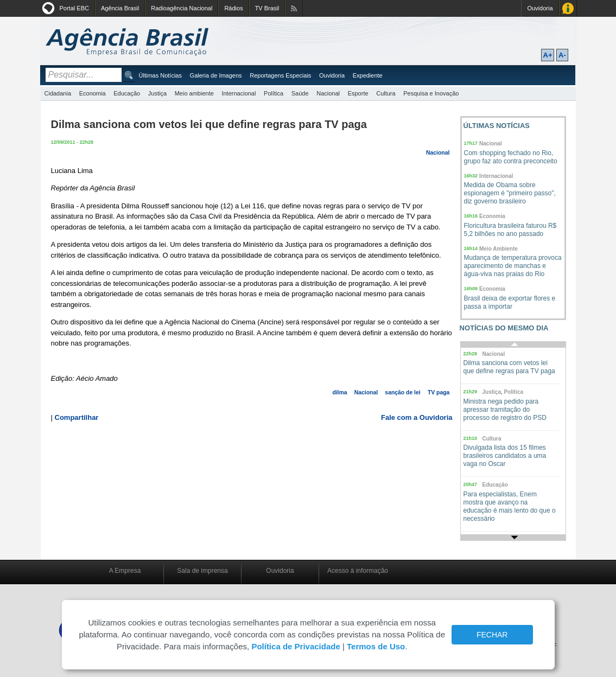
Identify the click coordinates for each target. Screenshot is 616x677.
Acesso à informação (358, 571)
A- (562, 55)
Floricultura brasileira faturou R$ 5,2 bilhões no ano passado (510, 230)
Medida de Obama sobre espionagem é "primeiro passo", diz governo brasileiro (510, 193)
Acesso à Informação (568, 8)
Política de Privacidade (296, 646)
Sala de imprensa (202, 571)
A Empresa (125, 571)
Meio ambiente (194, 93)
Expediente (368, 75)
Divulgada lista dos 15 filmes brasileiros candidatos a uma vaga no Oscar (505, 456)
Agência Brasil (120, 8)
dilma (339, 392)
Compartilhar (77, 417)
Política (274, 93)
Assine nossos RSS (294, 8)
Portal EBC (74, 8)
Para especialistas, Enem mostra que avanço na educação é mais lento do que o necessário (510, 506)
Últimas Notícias (160, 75)
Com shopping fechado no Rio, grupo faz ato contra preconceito (511, 157)
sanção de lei (402, 392)
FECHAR (492, 635)
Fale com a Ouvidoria (417, 417)
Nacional (328, 93)
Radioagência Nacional (182, 8)
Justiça (157, 93)
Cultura (386, 93)
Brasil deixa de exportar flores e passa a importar (510, 302)
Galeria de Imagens (216, 75)
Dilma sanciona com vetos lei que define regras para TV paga (509, 367)
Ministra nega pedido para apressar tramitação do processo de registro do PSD (505, 410)
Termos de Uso (376, 646)
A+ (548, 55)
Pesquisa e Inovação (431, 93)
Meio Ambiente (498, 249)
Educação (127, 93)
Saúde (300, 93)
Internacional (239, 93)
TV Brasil (267, 8)
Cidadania (58, 93)
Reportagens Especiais (280, 75)
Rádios (233, 8)
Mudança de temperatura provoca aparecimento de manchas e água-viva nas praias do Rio (513, 266)
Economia (93, 93)
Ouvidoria (540, 8)
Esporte (358, 93)
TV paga (439, 392)
